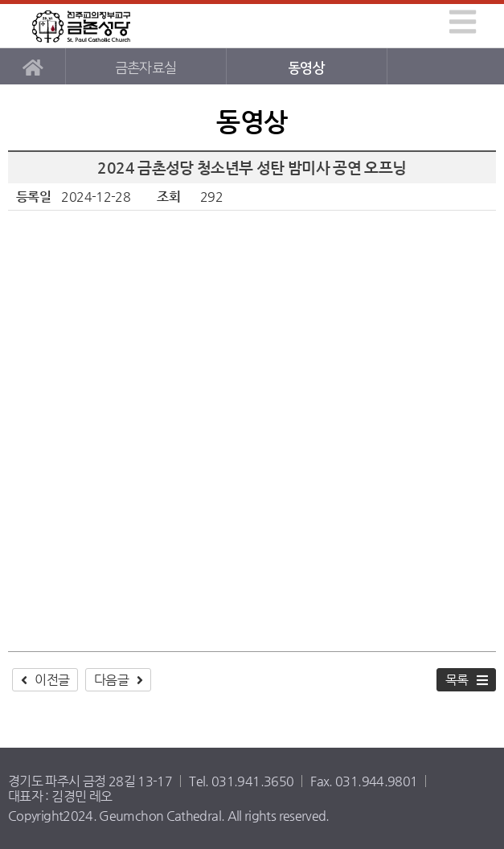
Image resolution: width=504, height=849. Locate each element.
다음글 (111, 680)
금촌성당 (81, 26)
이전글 (52, 680)
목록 (457, 680)
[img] (463, 22)
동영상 (306, 68)
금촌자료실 (146, 68)
